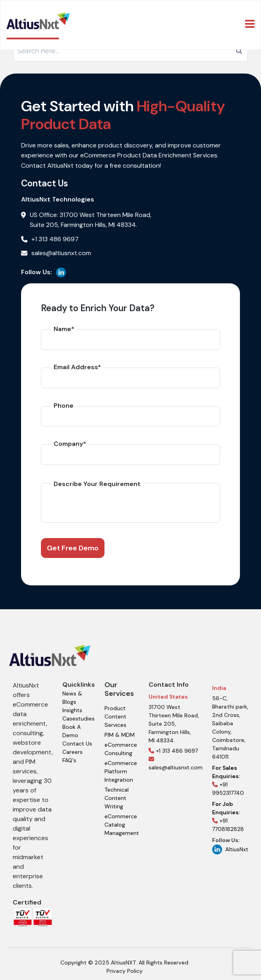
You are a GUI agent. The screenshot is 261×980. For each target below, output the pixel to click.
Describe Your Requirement (97, 484)
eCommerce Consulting (121, 749)
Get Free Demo (73, 548)
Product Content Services (115, 717)
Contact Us (77, 744)
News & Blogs (72, 698)
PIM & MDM (120, 735)
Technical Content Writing (117, 798)
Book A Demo (72, 731)
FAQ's (69, 760)
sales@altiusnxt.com (176, 764)
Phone (64, 406)
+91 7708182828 (228, 816)
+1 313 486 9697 (173, 751)
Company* (70, 444)
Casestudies (78, 719)
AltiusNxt (230, 849)
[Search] (239, 51)
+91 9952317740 (228, 780)
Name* (64, 329)
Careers (72, 752)
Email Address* (77, 367)
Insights (72, 710)
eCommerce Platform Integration (121, 771)
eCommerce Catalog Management (122, 825)
